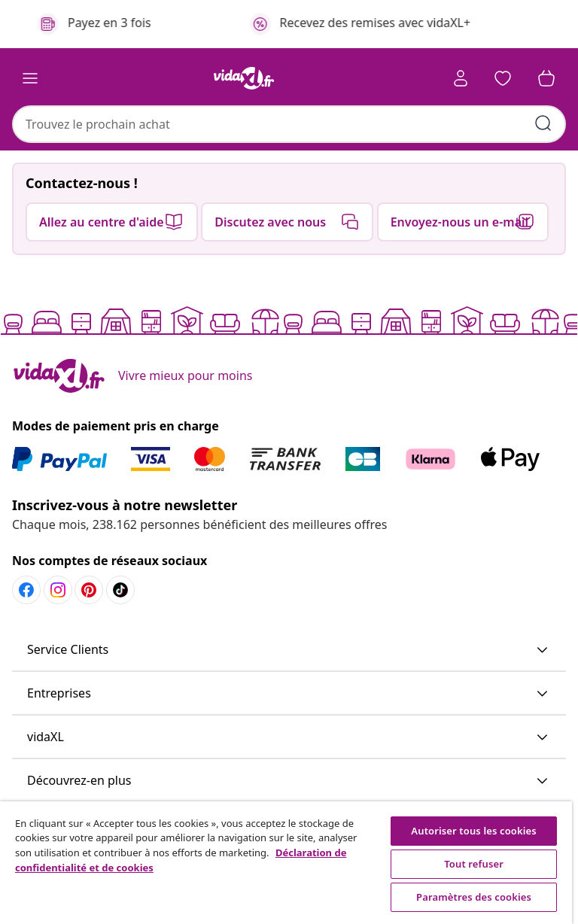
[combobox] (289, 124)
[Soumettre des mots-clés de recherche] (543, 123)
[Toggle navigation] (30, 78)
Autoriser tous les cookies (473, 831)
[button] (503, 78)
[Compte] (461, 78)
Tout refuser (474, 864)
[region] (286, 863)
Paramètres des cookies (474, 897)
